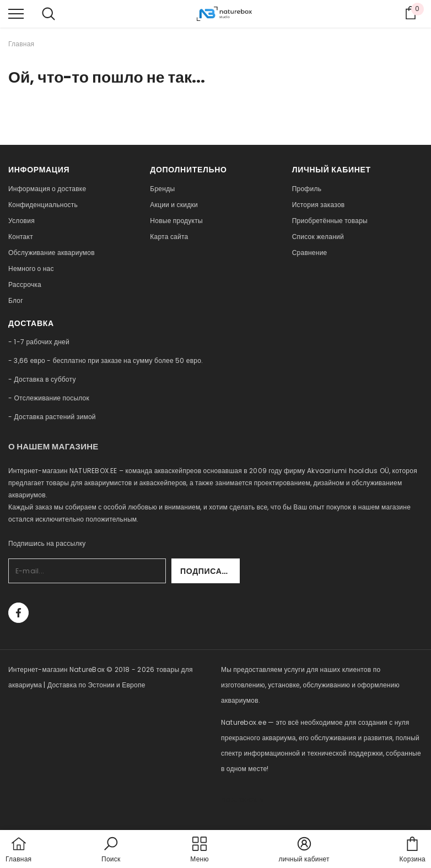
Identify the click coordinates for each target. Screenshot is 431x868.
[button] (111, 850)
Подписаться (210, 571)
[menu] (16, 13)
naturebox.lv (243, 799)
